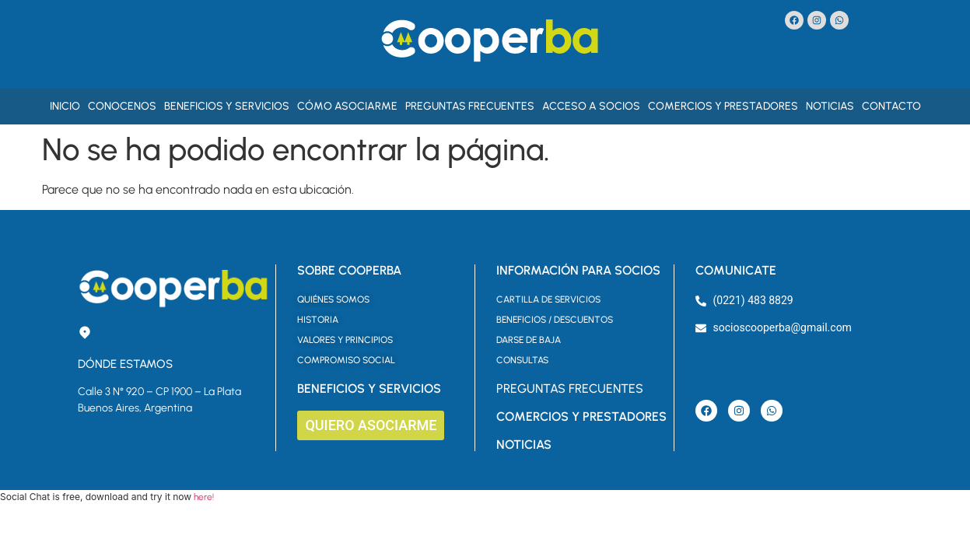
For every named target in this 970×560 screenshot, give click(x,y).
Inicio (65, 106)
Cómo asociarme (347, 106)
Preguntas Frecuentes (470, 106)
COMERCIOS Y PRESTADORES (581, 416)
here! (204, 497)
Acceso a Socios (591, 106)
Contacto (891, 106)
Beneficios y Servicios (227, 106)
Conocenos (122, 106)
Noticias (830, 106)
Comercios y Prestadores (723, 106)
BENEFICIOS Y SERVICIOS (369, 388)
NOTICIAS (524, 444)
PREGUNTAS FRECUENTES (570, 388)
